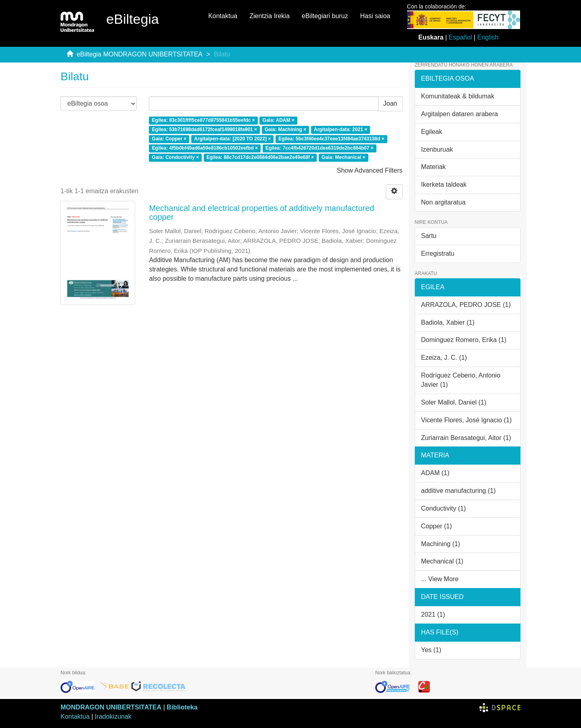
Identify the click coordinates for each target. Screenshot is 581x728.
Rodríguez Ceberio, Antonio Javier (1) (461, 380)
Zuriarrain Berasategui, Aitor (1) (466, 438)
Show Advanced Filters (370, 170)
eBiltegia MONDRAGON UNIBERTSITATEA (140, 54)
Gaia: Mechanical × (343, 157)
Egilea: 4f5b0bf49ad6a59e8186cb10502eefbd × (205, 148)
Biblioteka (182, 707)
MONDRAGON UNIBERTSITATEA (111, 707)
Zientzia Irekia (270, 16)
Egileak (432, 132)
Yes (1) (431, 650)
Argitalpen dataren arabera (460, 114)
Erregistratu (438, 253)
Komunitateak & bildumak (458, 96)
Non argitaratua (443, 202)
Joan (390, 103)
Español (460, 37)
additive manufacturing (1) (459, 491)
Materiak (434, 167)
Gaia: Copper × (169, 139)
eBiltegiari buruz (325, 16)
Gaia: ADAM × (279, 121)
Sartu (429, 236)
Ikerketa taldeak (444, 185)
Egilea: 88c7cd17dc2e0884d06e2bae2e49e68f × (260, 157)
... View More (440, 579)
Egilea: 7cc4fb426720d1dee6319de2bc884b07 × (320, 148)
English (488, 37)
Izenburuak (437, 149)
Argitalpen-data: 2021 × (341, 129)
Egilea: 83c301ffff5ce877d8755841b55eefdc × (204, 121)
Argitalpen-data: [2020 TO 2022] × (232, 139)
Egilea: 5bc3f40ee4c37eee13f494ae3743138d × (331, 139)
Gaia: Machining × (285, 129)
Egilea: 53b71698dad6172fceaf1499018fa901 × (205, 129)
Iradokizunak (113, 717)
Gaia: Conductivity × (176, 157)
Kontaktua (223, 16)
